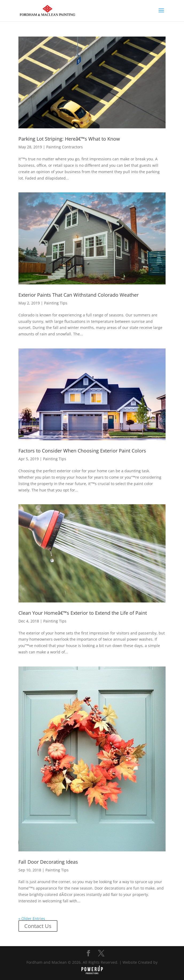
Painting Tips (56, 303)
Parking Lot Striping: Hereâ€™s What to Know (69, 139)
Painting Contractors (64, 147)
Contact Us (38, 926)
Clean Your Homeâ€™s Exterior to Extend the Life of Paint (83, 613)
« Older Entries (32, 918)
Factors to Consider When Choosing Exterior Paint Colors (82, 451)
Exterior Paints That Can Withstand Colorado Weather (79, 295)
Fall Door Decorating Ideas (48, 862)
